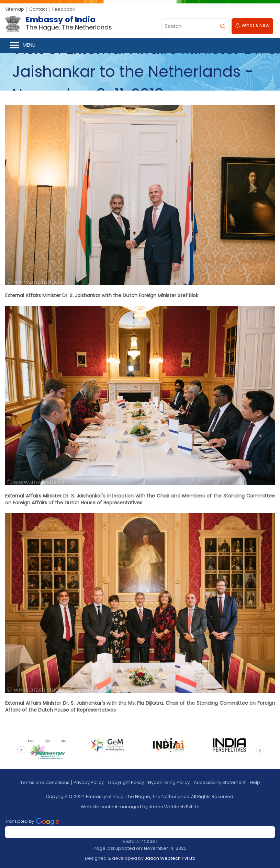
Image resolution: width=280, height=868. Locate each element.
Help (255, 782)
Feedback (64, 9)
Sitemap (15, 9)
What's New (252, 25)
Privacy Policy (89, 782)
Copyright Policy (126, 782)
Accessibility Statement (220, 782)
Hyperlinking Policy (169, 782)
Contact (38, 9)
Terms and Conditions (45, 782)
